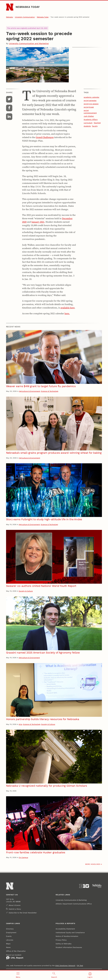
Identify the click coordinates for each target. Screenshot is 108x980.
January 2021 (38, 222)
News (8, 947)
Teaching (97, 123)
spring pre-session (91, 104)
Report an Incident (15, 957)
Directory (10, 929)
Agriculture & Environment (30, 391)
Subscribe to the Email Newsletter (23, 913)
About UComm (15, 905)
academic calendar (91, 97)
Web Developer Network (65, 965)
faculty (95, 126)
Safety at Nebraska (64, 944)
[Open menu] (18, 975)
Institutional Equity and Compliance (70, 932)
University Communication (25, 17)
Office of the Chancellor (16, 951)
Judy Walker (89, 116)
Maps (8, 944)
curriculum (88, 123)
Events (9, 936)
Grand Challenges (45, 137)
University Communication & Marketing (71, 900)
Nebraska (9, 17)
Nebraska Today (28, 7)
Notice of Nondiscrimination (67, 936)
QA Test (80, 965)
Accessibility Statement (65, 929)
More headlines (93, 864)
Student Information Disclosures (69, 947)
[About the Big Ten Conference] (84, 886)
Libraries (10, 940)
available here (68, 308)
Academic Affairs (91, 119)
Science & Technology (50, 391)
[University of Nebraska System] (97, 886)
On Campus (23, 857)
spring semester (90, 100)
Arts (20, 724)
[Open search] (54, 975)
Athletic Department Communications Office (74, 904)
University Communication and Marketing (29, 43)
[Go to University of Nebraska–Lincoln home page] (10, 7)
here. (67, 313)
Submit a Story (15, 909)
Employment (11, 932)
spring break (89, 107)
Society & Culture (26, 591)
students (87, 126)
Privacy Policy (61, 940)
